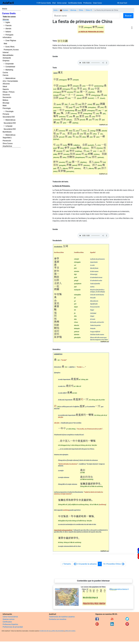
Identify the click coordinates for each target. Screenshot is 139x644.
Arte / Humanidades (10, 81)
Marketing (9, 70)
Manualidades (8, 55)
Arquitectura (7, 146)
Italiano (8, 32)
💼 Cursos (64, 10)
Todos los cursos (9, 17)
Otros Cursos (8, 143)
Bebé (5, 106)
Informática (7, 37)
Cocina (5, 73)
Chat (54, 3)
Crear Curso (97, 3)
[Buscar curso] (86, 16)
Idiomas (6, 19)
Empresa (6, 61)
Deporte (6, 89)
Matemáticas (10, 78)
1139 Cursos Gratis (44, 3)
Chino (81, 10)
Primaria (6, 114)
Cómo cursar (62, 3)
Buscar (128, 16)
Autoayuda (7, 58)
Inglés (8, 22)
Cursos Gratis (9, 13)
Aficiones (6, 84)
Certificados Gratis (75, 3)
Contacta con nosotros (58, 619)
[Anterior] (85, 564)
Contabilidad (10, 67)
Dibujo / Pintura (9, 92)
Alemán (8, 29)
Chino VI (89, 10)
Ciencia (5, 75)
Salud (5, 86)
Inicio (5, 9)
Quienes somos (9, 619)
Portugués (9, 35)
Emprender (10, 64)
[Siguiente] (114, 564)
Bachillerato (7, 132)
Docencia (6, 95)
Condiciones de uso (45, 631)
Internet (6, 52)
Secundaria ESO (9, 117)
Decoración (7, 97)
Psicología (7, 108)
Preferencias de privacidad (13, 627)
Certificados (7, 622)
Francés (8, 25)
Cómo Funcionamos (10, 617)
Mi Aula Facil (122, 3)
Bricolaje (6, 103)
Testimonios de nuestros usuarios (62, 617)
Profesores (87, 3)
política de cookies (70, 631)
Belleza (5, 100)
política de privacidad (57, 631)
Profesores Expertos (10, 624)
